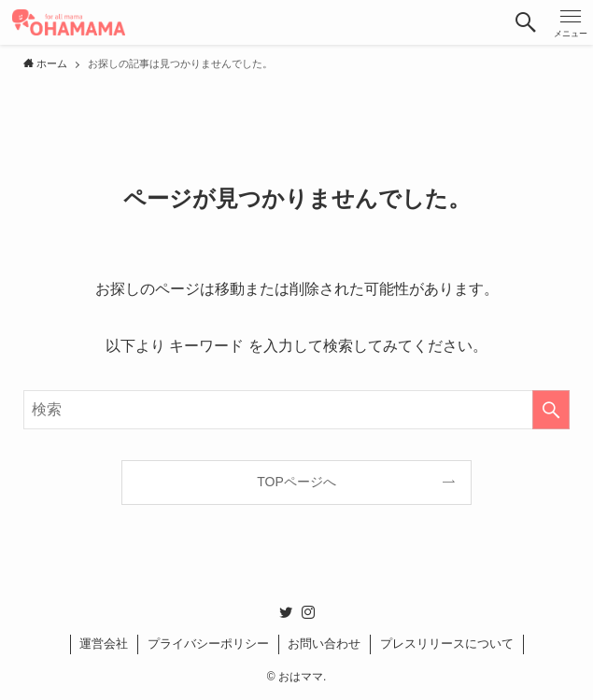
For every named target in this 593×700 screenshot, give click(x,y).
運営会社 (104, 644)
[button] (526, 22)
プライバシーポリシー (208, 644)
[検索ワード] (296, 410)
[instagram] (308, 612)
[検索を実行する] (551, 410)
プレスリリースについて (447, 644)
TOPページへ (296, 482)
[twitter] (286, 612)
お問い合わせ (324, 644)
